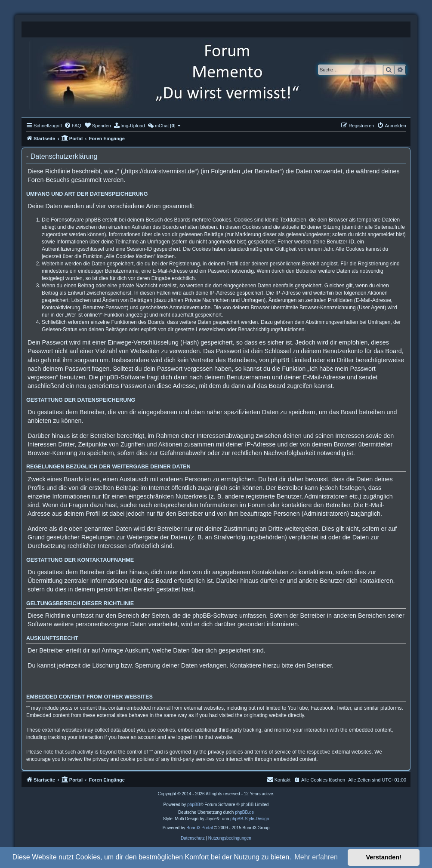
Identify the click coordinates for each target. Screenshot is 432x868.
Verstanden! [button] (384, 857)
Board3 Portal (199, 828)
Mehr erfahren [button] (316, 857)
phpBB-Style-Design (250, 819)
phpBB (194, 805)
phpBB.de (244, 812)
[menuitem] (73, 126)
